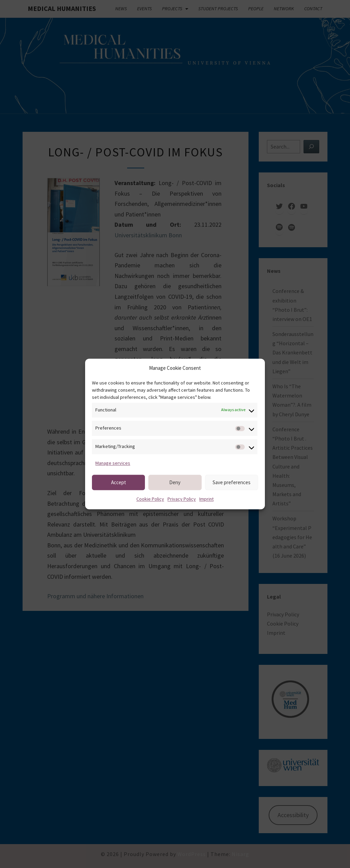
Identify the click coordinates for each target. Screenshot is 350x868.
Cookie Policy (150, 499)
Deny (175, 482)
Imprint (206, 499)
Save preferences (232, 482)
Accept (119, 482)
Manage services (113, 463)
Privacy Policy (182, 499)
